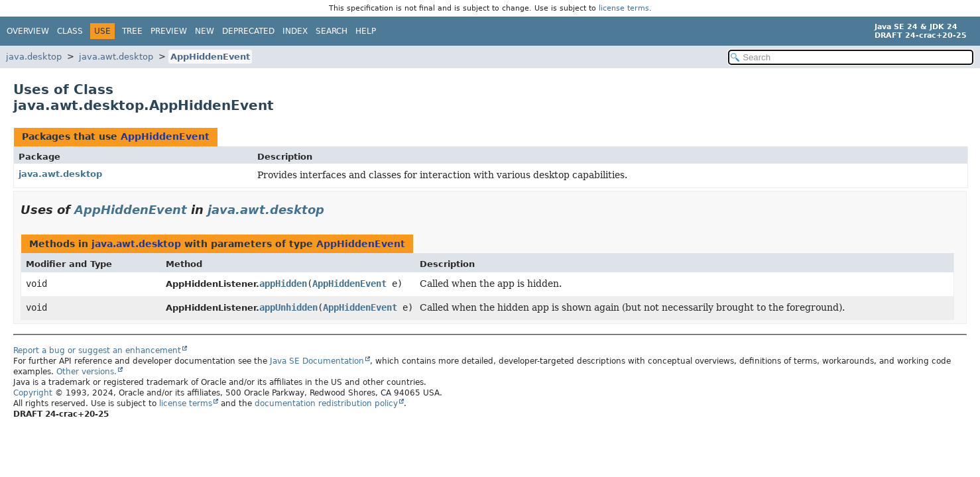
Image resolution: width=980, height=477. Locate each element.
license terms (624, 8)
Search (332, 31)
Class (70, 31)
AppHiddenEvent (210, 57)
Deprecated (248, 31)
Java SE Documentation (317, 361)
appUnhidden (288, 307)
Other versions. (87, 372)
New (205, 31)
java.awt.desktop (116, 57)
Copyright (33, 393)
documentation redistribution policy (326, 403)
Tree (132, 31)
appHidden (283, 284)
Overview (28, 31)
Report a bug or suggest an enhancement (97, 350)
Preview (169, 31)
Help (366, 31)
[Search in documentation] (851, 57)
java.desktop (34, 57)
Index (295, 31)
